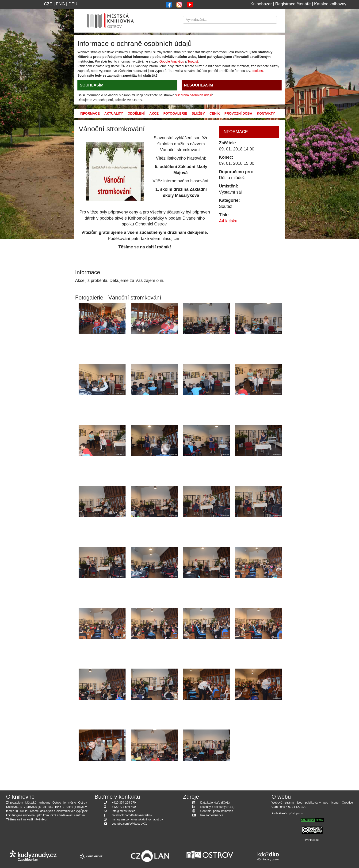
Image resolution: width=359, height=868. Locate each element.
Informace (90, 113)
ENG (60, 4)
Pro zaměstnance (212, 815)
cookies (257, 71)
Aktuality (114, 113)
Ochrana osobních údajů (194, 95)
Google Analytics (172, 61)
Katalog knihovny (330, 4)
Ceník (215, 113)
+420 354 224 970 (124, 803)
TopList (193, 61)
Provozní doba (238, 113)
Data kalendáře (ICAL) (215, 803)
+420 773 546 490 (124, 807)
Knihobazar (261, 4)
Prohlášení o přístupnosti (288, 813)
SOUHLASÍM (92, 85)
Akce (154, 113)
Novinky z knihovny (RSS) (218, 807)
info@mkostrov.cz (124, 811)
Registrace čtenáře (293, 4)
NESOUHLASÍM (199, 85)
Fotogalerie (175, 113)
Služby (198, 113)
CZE (48, 4)
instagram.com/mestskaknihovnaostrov (137, 819)
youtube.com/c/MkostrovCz (130, 824)
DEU (73, 4)
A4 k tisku (228, 221)
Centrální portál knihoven (217, 811)
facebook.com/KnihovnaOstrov (132, 815)
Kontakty (266, 113)
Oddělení (136, 113)
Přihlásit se (312, 840)
